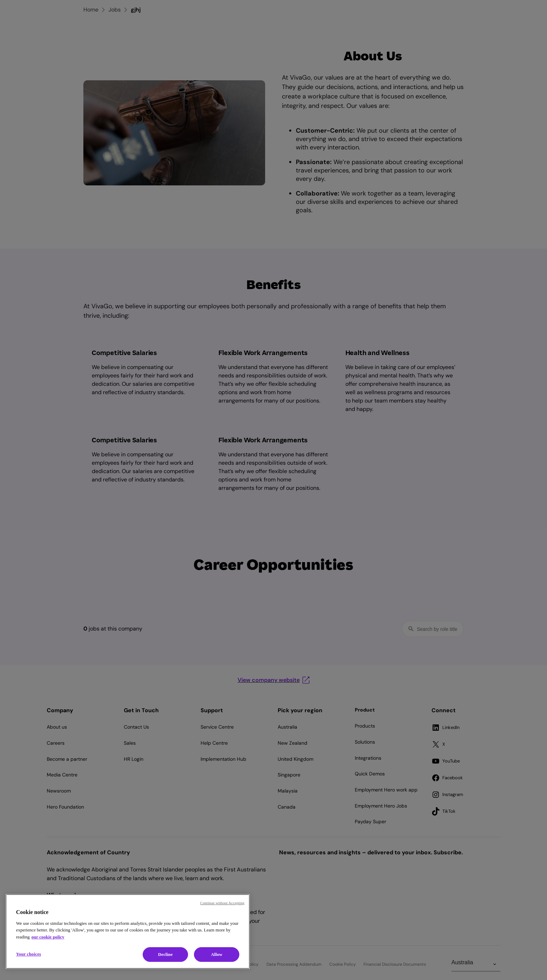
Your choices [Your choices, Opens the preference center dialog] (29, 954)
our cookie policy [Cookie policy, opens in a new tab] (48, 937)
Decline (165, 954)
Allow (216, 954)
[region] (128, 931)
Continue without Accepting (222, 903)
